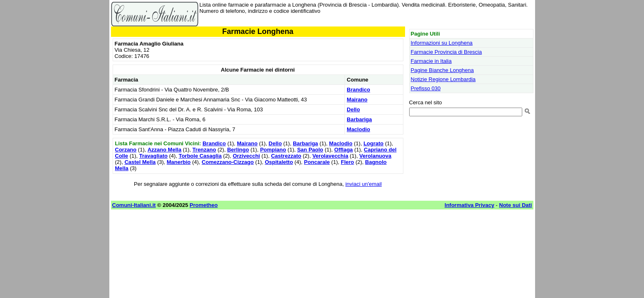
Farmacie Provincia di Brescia (446, 52)
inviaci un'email (364, 184)
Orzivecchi (246, 156)
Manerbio (179, 162)
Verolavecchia (330, 156)
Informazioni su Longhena (442, 43)
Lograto (374, 143)
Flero (347, 162)
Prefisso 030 (426, 88)
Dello (353, 109)
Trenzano (204, 150)
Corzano (126, 150)
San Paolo (310, 150)
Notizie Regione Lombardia (443, 79)
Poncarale (317, 162)
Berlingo (238, 150)
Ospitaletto (279, 162)
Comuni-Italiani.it (134, 205)
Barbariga (359, 119)
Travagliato (153, 156)
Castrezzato (286, 156)
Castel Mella (140, 162)
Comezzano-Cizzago (228, 162)
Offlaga (344, 150)
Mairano (357, 100)
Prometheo (204, 205)
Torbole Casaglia (200, 156)
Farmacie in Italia (431, 61)
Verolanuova (375, 156)
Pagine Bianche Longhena (443, 70)
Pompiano (273, 150)
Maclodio (358, 129)
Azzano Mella (164, 150)
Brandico (358, 90)
